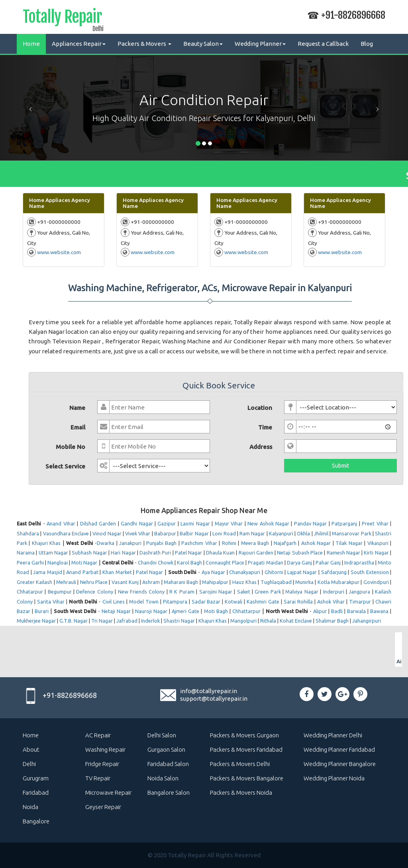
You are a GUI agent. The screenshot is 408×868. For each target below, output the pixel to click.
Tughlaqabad (276, 582)
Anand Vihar (61, 523)
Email (78, 427)
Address (261, 447)
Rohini (229, 543)
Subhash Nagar (89, 553)
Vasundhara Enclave (66, 533)
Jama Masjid (48, 572)
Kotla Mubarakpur (338, 582)
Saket (244, 592)
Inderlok (150, 621)
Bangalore (36, 821)
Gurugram (36, 778)
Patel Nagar (188, 553)
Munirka (304, 582)
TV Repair (98, 778)
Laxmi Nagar (195, 523)
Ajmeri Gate (185, 611)
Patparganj (344, 523)
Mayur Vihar (229, 523)
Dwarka (106, 543)
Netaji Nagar (116, 611)
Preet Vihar (375, 523)
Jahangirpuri (367, 621)
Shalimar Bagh (332, 621)
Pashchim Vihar (199, 543)
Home (31, 44)
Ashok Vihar (331, 602)
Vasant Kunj (125, 582)
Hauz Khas (244, 582)
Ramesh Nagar (343, 553)
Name (77, 408)
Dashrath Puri (155, 553)
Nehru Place (94, 582)
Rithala (268, 621)
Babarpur (165, 533)
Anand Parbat (82, 572)
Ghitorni (274, 572)
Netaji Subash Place (300, 553)
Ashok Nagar (316, 543)
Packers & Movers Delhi (240, 764)
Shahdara (28, 533)
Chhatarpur (30, 592)
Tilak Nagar (349, 543)
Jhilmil (321, 533)
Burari (42, 611)
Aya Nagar (214, 572)
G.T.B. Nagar (74, 621)
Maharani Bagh (181, 582)
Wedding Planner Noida (334, 778)
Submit (340, 466)
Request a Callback (323, 44)
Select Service (65, 466)
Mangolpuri (243, 621)
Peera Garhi (30, 562)
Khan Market (117, 572)
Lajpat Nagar (302, 572)
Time (265, 427)
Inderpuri (334, 592)
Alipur (320, 611)
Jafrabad (127, 621)
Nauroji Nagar (151, 611)
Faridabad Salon (168, 764)
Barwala (356, 611)
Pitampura (175, 602)
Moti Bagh (216, 611)
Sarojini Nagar (216, 592)
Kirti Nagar (376, 553)
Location (260, 408)
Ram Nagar (252, 533)
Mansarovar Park (351, 533)
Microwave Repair (108, 793)
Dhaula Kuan (220, 553)
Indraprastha (359, 562)
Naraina (26, 553)
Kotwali (233, 602)
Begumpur (60, 592)
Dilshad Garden (98, 523)
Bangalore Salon (169, 793)
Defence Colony (94, 592)
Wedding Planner (260, 44)
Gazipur (167, 523)
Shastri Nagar (179, 621)
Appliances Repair (79, 44)
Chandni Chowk (156, 562)
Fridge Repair (102, 764)
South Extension (370, 572)
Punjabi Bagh (161, 543)
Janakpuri (130, 543)
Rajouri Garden (256, 553)
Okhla (303, 533)
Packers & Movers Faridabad (246, 749)
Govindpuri (376, 582)
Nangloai (58, 562)
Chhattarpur (246, 611)
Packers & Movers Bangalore (247, 778)
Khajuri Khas (46, 543)
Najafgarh (285, 543)
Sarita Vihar (51, 602)
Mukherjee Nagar (36, 621)
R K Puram (182, 592)
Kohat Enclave (296, 621)
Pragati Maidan (265, 562)
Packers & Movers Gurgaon (244, 735)
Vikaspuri (378, 543)
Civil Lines (114, 602)
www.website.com (59, 252)
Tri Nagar (102, 621)
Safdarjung (334, 572)
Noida (30, 807)
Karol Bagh (189, 562)
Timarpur (360, 602)
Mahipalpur (215, 582)
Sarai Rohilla (298, 602)
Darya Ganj (299, 562)
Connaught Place (225, 562)
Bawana (379, 611)
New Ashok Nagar (268, 523)
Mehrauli (66, 582)
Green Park (268, 592)
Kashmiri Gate (263, 602)
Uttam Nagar (53, 553)
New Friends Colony (141, 592)
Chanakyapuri (245, 572)
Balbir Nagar (194, 533)
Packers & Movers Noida (241, 793)
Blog (367, 44)
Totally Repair (62, 18)
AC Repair (98, 735)
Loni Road (224, 533)
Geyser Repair (103, 807)
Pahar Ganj (328, 562)
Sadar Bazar (206, 602)
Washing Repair (105, 749)
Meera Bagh (255, 543)
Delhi (29, 764)
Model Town (144, 602)
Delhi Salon (162, 735)
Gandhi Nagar (137, 523)
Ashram (151, 582)
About (31, 749)
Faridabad (36, 793)
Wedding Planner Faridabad (339, 749)
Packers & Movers (144, 44)
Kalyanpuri (281, 533)
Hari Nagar (123, 553)
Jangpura (359, 592)
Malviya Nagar (302, 592)
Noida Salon (163, 778)
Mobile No (71, 447)
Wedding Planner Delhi (333, 735)
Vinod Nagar (107, 533)
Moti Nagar (84, 562)
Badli (337, 611)
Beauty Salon (203, 44)
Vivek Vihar (138, 533)
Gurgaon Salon (166, 749)
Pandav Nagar (310, 523)
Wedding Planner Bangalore (340, 764)
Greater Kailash (34, 582)
